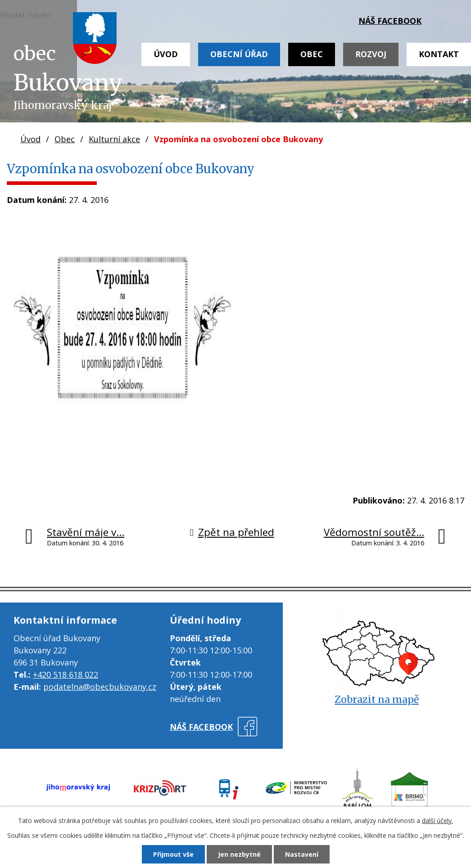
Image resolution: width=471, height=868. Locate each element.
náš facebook (390, 21)
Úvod (166, 54)
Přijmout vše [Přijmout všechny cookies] (173, 854)
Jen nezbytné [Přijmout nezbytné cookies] (239, 854)
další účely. (437, 821)
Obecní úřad (239, 54)
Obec (312, 54)
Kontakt (439, 54)
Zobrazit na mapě (377, 699)
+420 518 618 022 (66, 675)
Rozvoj (371, 54)
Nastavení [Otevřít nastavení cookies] (302, 854)
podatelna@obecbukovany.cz (100, 687)
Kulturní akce (114, 139)
